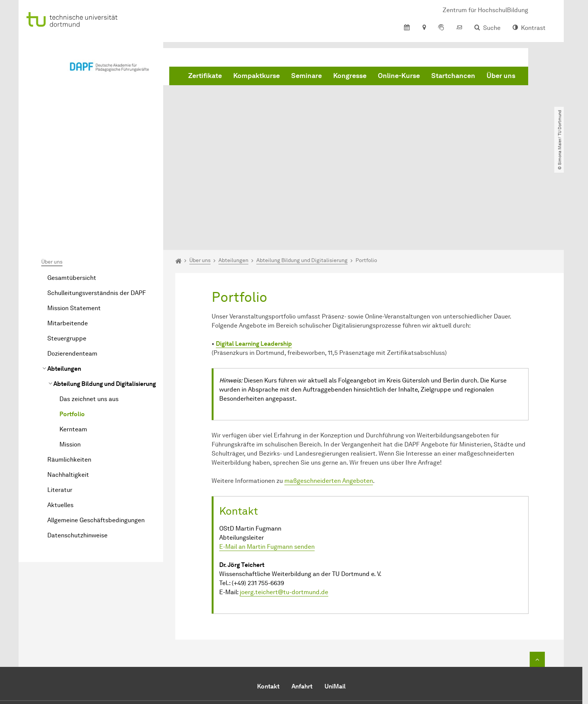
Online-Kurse (399, 76)
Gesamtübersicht (72, 191)
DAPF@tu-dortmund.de (297, 649)
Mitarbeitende (68, 236)
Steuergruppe (67, 252)
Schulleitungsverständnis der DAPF (97, 206)
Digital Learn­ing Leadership (254, 257)
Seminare (306, 76)
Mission (70, 358)
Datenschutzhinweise (77, 449)
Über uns (501, 76)
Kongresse (350, 76)
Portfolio (72, 327)
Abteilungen (64, 282)
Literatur (60, 403)
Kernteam (73, 343)
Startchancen (453, 76)
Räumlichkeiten (69, 373)
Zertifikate (205, 76)
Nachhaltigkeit (68, 388)
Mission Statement (74, 221)
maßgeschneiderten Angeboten (329, 394)
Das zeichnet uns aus (89, 312)
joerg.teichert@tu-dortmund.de (284, 505)
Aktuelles (60, 418)
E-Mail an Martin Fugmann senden (267, 460)
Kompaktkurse (257, 76)
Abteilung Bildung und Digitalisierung (105, 297)
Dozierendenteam (72, 267)
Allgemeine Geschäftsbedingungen (96, 433)
